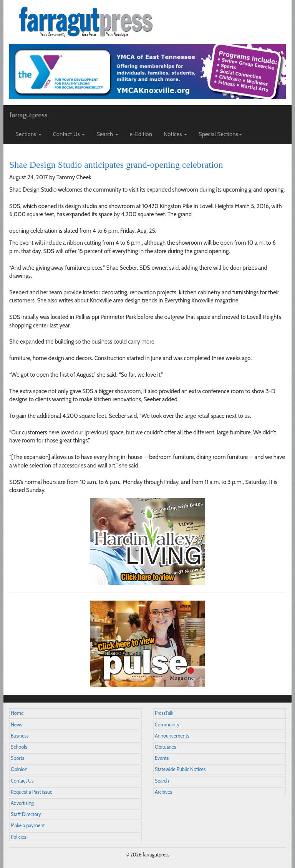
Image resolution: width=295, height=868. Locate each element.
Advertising (22, 803)
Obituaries (165, 747)
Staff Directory (26, 814)
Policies (18, 837)
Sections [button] (28, 134)
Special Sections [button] (220, 134)
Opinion (19, 769)
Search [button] (107, 134)
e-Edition (141, 134)
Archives (163, 792)
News (17, 725)
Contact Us (22, 781)
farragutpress (28, 115)
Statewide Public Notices (180, 769)
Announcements (172, 736)
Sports (17, 758)
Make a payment (28, 825)
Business (20, 736)
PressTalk (164, 713)
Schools (19, 747)
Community (167, 725)
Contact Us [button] (69, 134)
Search (162, 781)
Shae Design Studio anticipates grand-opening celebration (116, 165)
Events (162, 758)
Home (17, 713)
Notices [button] (175, 134)
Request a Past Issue (31, 792)
